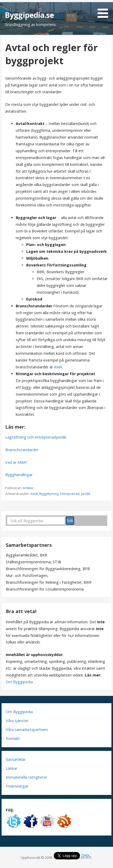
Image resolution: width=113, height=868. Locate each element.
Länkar (12, 768)
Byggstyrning (49, 494)
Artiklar (28, 488)
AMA (58, 367)
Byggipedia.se (29, 15)
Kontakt (13, 738)
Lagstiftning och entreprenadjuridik (36, 437)
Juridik (86, 494)
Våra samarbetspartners (27, 730)
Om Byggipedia (19, 682)
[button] (105, 10)
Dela (85, 855)
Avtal (34, 494)
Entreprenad (70, 494)
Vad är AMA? (16, 462)
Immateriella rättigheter (26, 777)
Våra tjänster (17, 721)
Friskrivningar (17, 786)
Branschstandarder (22, 450)
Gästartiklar (16, 759)
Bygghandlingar (19, 475)
